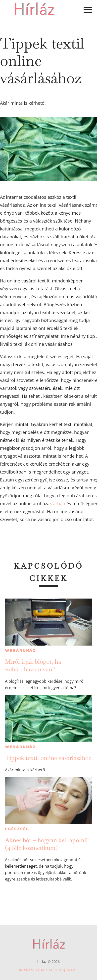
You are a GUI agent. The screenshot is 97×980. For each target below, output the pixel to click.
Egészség (17, 829)
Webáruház (20, 651)
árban (59, 503)
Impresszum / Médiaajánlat (48, 970)
